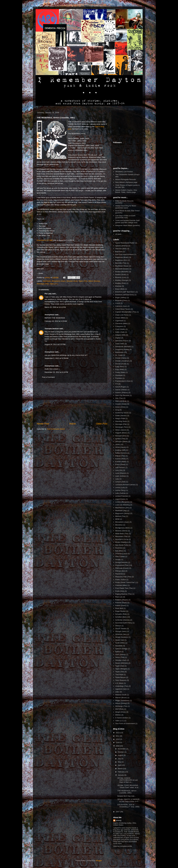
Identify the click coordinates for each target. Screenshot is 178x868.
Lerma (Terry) (120, 490)
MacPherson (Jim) (122, 508)
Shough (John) (121, 631)
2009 (118, 743)
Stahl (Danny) (120, 654)
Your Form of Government (125, 723)
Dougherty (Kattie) (122, 349)
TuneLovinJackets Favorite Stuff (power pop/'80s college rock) (127, 221)
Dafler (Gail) (120, 332)
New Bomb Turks (122, 545)
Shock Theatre (121, 629)
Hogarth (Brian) (121, 433)
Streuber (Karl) (72, 281)
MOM (117, 519)
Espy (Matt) (120, 369)
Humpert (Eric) (121, 436)
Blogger (99, 861)
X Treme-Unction (122, 718)
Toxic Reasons (121, 680)
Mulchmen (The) (122, 536)
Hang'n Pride (120, 418)
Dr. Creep (119, 355)
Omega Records (122, 562)
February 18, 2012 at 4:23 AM (56, 321)
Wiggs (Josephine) (122, 700)
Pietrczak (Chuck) (122, 568)
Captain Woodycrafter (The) (126, 312)
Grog (117, 410)
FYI (117, 384)
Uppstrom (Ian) (121, 689)
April (120, 765)
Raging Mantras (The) (124, 594)
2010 (118, 739)
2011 (118, 736)
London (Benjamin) (122, 502)
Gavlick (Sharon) (122, 393)
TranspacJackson (52, 329)
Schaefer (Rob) (121, 614)
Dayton (118, 338)
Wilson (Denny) (94, 281)
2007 (118, 812)
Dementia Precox (122, 341)
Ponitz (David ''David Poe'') (125, 582)
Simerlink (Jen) (121, 634)
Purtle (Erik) (120, 591)
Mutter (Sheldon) (122, 542)
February (121, 772)
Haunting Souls (121, 421)
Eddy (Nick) (120, 367)
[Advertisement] (72, 402)
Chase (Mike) (120, 318)
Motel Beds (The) (122, 534)
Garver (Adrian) (121, 390)
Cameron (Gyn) (121, 306)
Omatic (118, 559)
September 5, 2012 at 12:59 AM (57, 358)
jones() (119, 820)
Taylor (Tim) (83, 281)
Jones (118, 444)
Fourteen (119, 378)
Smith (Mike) (120, 643)
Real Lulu (119, 597)
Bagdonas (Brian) (122, 257)
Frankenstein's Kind (123, 381)
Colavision (119, 326)
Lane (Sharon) (121, 473)
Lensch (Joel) (120, 482)
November (122, 749)
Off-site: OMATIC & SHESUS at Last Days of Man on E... (129, 800)
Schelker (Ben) (121, 617)
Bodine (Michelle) (122, 272)
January (121, 775)
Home (73, 424)
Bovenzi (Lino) (121, 277)
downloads (47, 281)
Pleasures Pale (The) (123, 577)
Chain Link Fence (122, 315)
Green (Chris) (120, 407)
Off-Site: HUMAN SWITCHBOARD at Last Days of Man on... (128, 780)
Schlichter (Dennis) (122, 620)
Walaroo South (121, 695)
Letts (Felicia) (120, 493)
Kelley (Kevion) (121, 453)
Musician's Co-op (122, 539)
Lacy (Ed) (119, 470)
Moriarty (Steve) (121, 531)
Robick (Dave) (121, 605)
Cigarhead (119, 321)
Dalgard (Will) (120, 335)
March (120, 769)
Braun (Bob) (120, 289)
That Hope (119, 675)
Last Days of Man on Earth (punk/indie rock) (125, 217)
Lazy (117, 479)
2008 (118, 746)
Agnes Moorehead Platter (125, 243)
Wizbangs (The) (43, 284)
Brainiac (118, 286)
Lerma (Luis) (120, 487)
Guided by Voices (122, 413)
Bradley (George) (122, 280)
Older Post (102, 424)
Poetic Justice (121, 580)
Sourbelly (119, 646)
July (120, 759)
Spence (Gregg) (121, 649)
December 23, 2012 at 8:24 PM (56, 372)
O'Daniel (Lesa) (121, 554)
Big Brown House (122, 266)
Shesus (118, 626)
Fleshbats (119, 375)
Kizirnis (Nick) (120, 459)
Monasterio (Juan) (59, 281)
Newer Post (43, 424)
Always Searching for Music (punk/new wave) (126, 207)
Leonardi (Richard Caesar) (125, 485)
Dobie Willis (120, 344)
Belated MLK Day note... (127, 796)
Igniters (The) (120, 439)
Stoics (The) (120, 657)
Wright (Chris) (121, 712)
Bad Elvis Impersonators (125, 254)
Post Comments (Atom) (56, 429)
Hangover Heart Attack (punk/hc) (128, 225)
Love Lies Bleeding (122, 505)
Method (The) (120, 516)
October (121, 752)
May (120, 762)
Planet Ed (119, 574)
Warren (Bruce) (121, 698)
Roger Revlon (121, 611)
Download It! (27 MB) (45, 240)
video (117, 692)
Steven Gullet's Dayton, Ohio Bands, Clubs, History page (126, 191)
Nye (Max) (119, 551)
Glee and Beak (121, 401)
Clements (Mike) (122, 323)
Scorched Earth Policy (124, 623)
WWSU (118, 715)
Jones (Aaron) (121, 447)
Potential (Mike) (121, 585)
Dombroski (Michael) (123, 347)
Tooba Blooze (120, 677)
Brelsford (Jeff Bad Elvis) (125, 295)
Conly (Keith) (120, 329)
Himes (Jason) (121, 430)
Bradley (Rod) (121, 283)
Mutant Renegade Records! (126, 179)
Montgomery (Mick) (123, 528)
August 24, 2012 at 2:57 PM (55, 344)
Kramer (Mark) (121, 462)
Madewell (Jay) (121, 511)
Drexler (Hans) (121, 358)
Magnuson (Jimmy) (123, 513)
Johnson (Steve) (122, 441)
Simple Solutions (122, 637)
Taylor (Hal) (120, 666)
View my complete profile (123, 846)
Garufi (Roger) (121, 387)
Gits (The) (119, 398)
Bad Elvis (119, 252)
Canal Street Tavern (123, 309)
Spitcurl (118, 652)
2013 (118, 733)
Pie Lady (48, 294)
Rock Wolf (119, 608)
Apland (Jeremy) (122, 246)
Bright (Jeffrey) (121, 298)
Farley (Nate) (120, 372)
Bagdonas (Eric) (121, 260)
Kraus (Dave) (120, 464)
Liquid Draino (120, 499)
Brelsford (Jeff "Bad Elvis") (125, 292)
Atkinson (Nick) (121, 249)
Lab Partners (120, 467)
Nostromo (119, 548)
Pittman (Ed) (120, 571)
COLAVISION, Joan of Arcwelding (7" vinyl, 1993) (128, 806)
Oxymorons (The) (122, 565)
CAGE (118, 303)
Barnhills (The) (121, 263)
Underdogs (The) (122, 686)
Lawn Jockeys (121, 476)
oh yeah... (119, 234)
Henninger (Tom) (122, 427)
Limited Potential (122, 496)
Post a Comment (48, 377)
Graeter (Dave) (121, 404)
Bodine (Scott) (121, 275)
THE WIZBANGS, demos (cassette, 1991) (127, 792)
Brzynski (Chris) (121, 300)
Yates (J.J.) (54, 284)
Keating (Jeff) (120, 450)
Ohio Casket (120, 557)
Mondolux (119, 525)
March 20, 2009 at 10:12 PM (55, 307)
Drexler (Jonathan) (122, 361)
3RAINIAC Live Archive (124, 172)
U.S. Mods (119, 683)
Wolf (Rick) (119, 709)
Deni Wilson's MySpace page (126, 182)
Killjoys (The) (120, 456)
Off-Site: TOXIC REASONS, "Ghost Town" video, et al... (129, 786)
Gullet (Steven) (121, 416)
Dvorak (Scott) (121, 364)
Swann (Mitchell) (122, 663)
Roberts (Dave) (121, 603)
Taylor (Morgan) (121, 669)
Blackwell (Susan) (122, 269)
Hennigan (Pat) (121, 424)
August (121, 755)
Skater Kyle (120, 640)
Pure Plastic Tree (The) (124, 588)
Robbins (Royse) (122, 600)
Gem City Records (122, 395)
